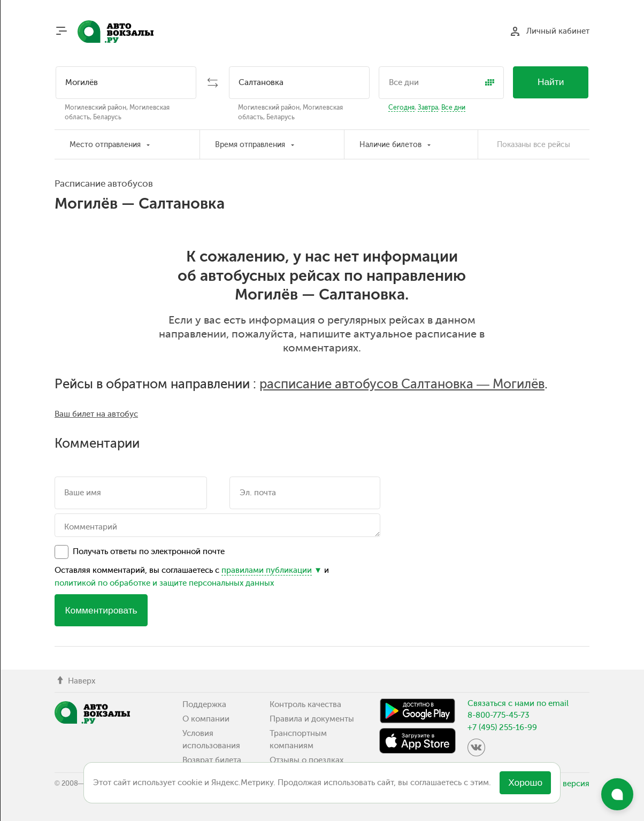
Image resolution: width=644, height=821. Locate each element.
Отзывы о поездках (306, 760)
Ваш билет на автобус (96, 414)
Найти (551, 82)
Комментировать (101, 610)
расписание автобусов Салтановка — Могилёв (402, 384)
